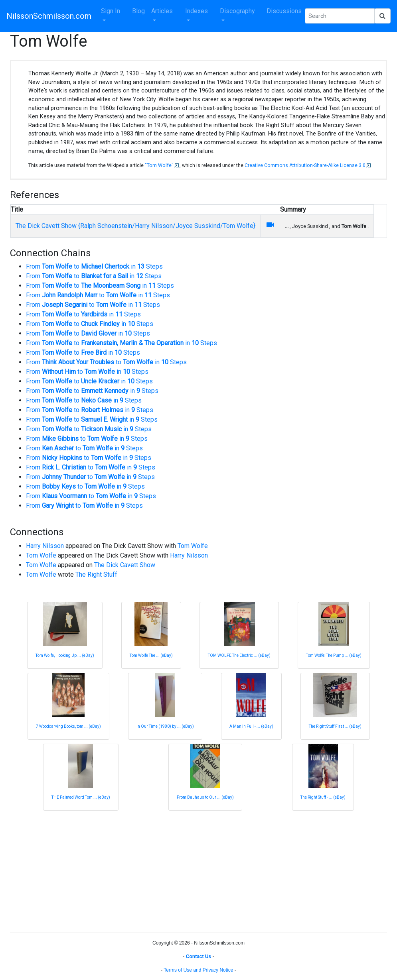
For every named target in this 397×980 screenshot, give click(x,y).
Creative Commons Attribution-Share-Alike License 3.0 (305, 165)
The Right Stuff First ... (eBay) (335, 726)
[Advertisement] (198, 870)
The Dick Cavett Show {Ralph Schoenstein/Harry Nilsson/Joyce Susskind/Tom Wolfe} (135, 226)
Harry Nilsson (45, 546)
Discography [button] (237, 11)
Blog (138, 11)
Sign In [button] (111, 11)
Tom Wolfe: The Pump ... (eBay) (334, 655)
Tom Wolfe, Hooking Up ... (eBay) (65, 655)
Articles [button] (162, 11)
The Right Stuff (96, 574)
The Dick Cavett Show (125, 565)
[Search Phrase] (340, 16)
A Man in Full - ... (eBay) (251, 726)
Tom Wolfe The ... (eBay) (151, 655)
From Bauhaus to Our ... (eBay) (205, 797)
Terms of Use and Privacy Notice (198, 970)
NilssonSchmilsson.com (49, 16)
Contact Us (198, 956)
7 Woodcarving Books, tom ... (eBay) (68, 726)
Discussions (284, 11)
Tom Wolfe (193, 546)
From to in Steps (94, 266)
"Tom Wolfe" (159, 165)
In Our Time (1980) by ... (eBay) (165, 726)
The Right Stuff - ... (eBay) (323, 797)
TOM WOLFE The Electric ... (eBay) (239, 655)
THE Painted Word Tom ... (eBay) (81, 797)
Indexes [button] (197, 11)
